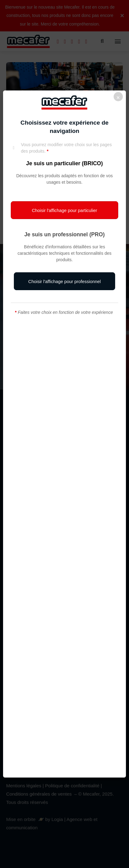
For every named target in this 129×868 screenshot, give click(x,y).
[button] (64, 210)
